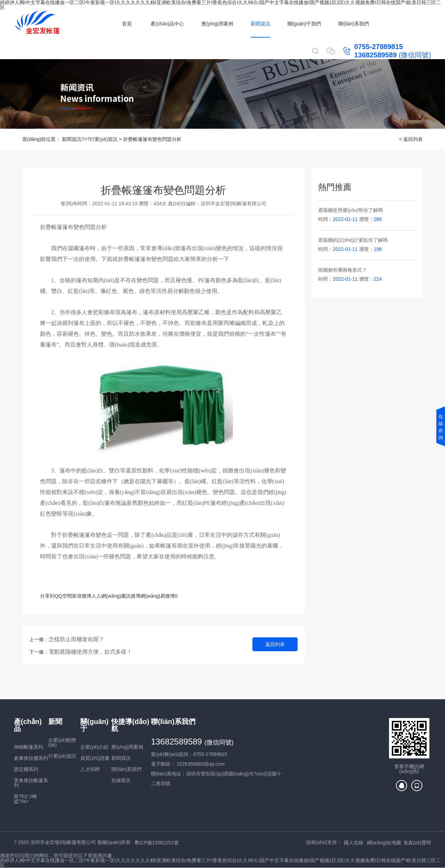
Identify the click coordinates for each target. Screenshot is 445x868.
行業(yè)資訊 (104, 139)
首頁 (127, 24)
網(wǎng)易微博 (158, 596)
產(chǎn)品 (28, 725)
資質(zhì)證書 (95, 758)
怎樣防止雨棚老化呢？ (76, 639)
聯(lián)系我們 (353, 24)
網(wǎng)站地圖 (384, 843)
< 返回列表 (411, 139)
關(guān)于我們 (304, 24)
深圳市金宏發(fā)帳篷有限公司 (233, 204)
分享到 (47, 596)
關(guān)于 (94, 725)
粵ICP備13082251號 (156, 843)
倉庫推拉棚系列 (31, 758)
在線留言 (121, 780)
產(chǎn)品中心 (167, 24)
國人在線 (354, 843)
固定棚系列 (26, 769)
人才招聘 (90, 769)
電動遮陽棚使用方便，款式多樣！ (90, 652)
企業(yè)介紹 (94, 747)
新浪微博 (82, 596)
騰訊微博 (131, 596)
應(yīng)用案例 (217, 24)
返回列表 (275, 644)
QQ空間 (63, 596)
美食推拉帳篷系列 (31, 783)
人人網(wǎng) (106, 596)
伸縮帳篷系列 (29, 747)
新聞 (55, 722)
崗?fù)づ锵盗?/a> (25, 799)
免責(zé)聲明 (417, 843)
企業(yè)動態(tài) (62, 742)
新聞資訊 (260, 24)
